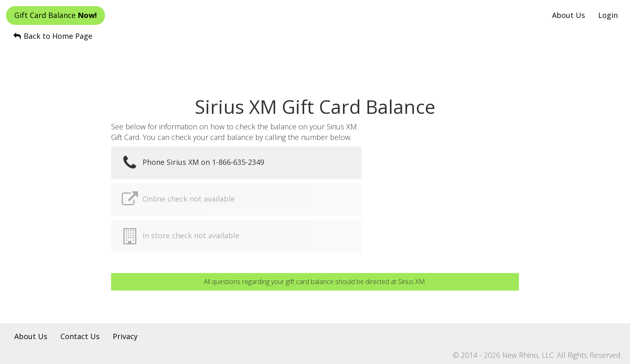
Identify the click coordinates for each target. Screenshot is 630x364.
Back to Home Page (52, 36)
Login (608, 15)
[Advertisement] (315, 62)
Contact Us (80, 336)
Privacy (125, 336)
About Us (569, 15)
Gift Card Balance (56, 15)
